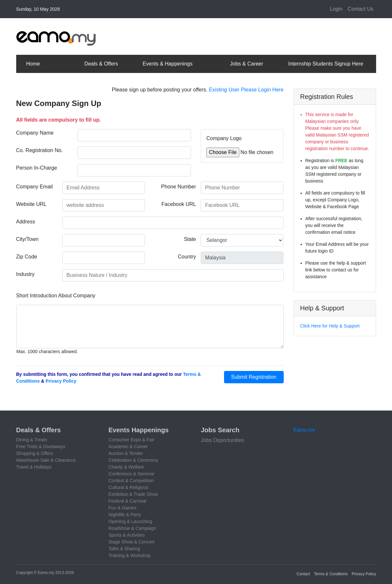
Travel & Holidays (34, 467)
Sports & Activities (127, 535)
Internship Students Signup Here (326, 64)
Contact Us (360, 9)
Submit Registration (254, 377)
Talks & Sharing (124, 549)
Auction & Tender (126, 453)
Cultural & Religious (129, 487)
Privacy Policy (61, 381)
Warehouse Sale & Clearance (46, 460)
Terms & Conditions (331, 574)
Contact (303, 574)
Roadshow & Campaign (132, 528)
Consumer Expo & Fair (132, 440)
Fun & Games (123, 508)
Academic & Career (128, 447)
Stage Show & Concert (132, 542)
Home (33, 64)
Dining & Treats (32, 440)
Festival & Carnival (128, 501)
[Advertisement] (258, 35)
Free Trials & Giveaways (41, 447)
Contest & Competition (131, 481)
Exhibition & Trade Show (133, 494)
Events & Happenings (168, 64)
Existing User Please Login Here (246, 90)
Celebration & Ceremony (133, 460)
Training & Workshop (130, 555)
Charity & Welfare (126, 467)
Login (336, 9)
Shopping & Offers (35, 453)
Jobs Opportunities (223, 440)
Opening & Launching (131, 521)
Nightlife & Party (125, 515)
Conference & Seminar (132, 474)
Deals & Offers (101, 64)
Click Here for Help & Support (330, 326)
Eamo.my (304, 430)
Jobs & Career (246, 64)
